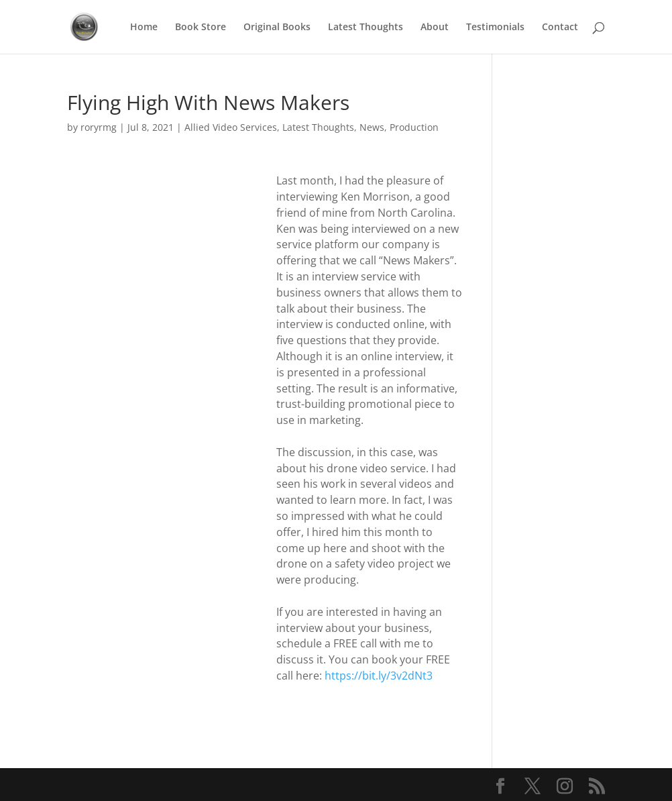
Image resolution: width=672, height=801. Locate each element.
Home (144, 28)
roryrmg (99, 127)
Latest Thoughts (366, 28)
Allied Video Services (231, 127)
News (372, 127)
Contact (560, 28)
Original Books (277, 28)
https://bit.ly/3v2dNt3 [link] (379, 676)
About (435, 28)
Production (414, 127)
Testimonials (495, 28)
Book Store (201, 28)
